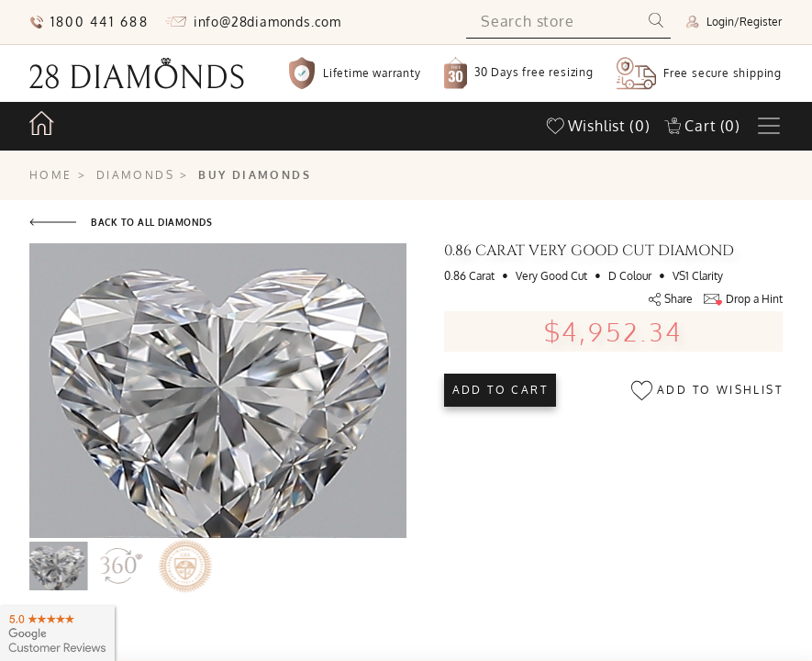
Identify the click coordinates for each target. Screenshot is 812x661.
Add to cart (500, 390)
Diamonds (135, 175)
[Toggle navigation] (769, 126)
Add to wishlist (707, 391)
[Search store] (554, 22)
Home (51, 175)
